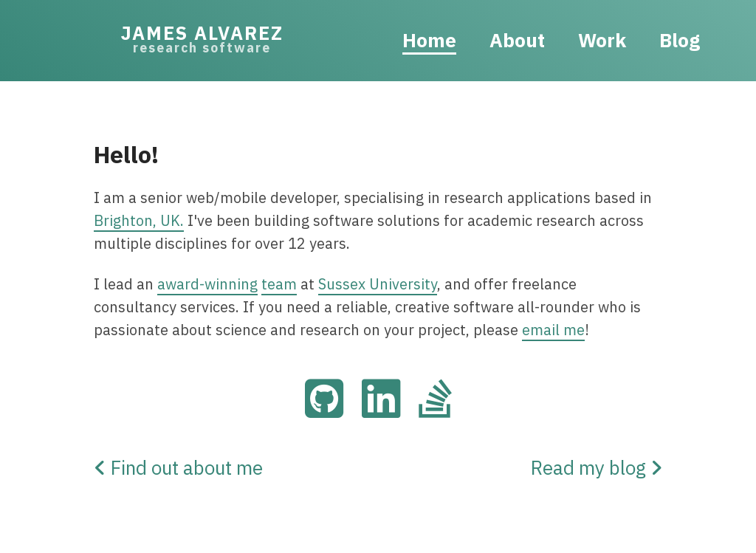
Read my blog (597, 468)
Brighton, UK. (139, 220)
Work (602, 40)
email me (553, 330)
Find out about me (178, 468)
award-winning (207, 284)
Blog (680, 40)
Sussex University (378, 284)
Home (429, 40)
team (279, 284)
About (517, 40)
